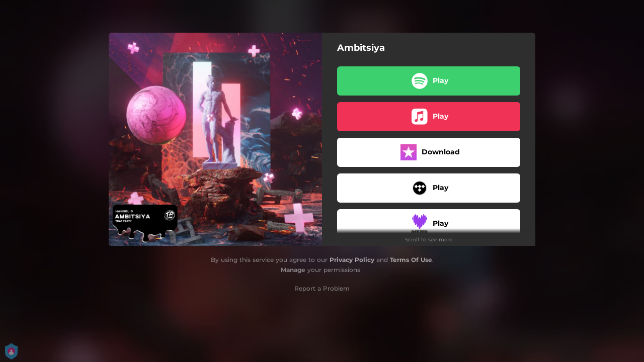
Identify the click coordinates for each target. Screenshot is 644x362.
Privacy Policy (352, 260)
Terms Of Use (411, 260)
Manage (293, 270)
